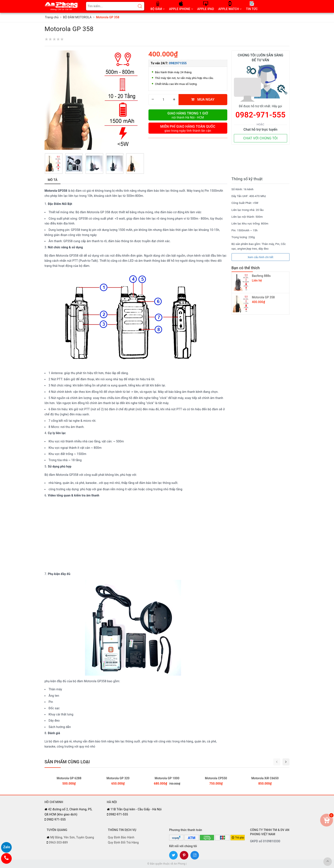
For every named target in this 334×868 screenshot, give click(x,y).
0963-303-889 (57, 842)
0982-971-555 (260, 115)
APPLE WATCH (230, 9)
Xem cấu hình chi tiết (260, 257)
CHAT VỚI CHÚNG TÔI (260, 138)
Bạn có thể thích (246, 268)
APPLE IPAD (206, 9)
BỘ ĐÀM (158, 9)
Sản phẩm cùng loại (67, 762)
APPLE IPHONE (181, 9)
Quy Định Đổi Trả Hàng (123, 842)
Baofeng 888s (261, 276)
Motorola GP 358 (263, 297)
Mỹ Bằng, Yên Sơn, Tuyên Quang (70, 837)
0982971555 (178, 63)
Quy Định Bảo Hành (121, 837)
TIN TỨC (252, 9)
